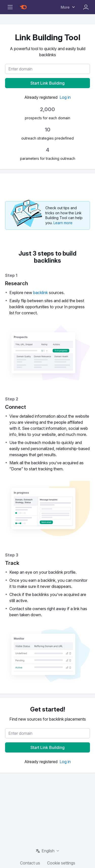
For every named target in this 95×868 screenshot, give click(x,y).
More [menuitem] (65, 7)
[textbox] (48, 69)
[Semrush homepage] (23, 7)
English (48, 851)
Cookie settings (61, 863)
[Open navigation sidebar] (10, 7)
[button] (48, 83)
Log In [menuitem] (86, 7)
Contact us (30, 863)
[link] (65, 97)
